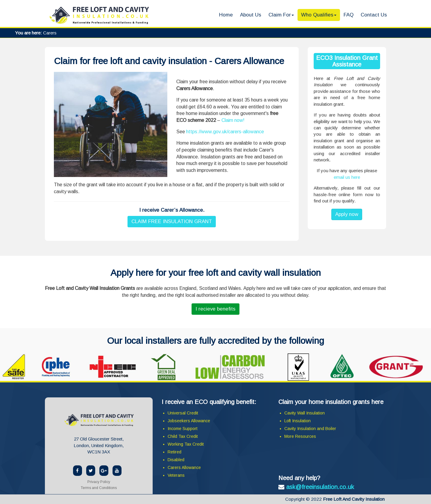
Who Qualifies (319, 15)
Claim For (281, 15)
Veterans (176, 475)
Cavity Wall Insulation (305, 413)
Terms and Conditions (99, 488)
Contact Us (374, 15)
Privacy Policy (99, 482)
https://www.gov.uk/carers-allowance (225, 132)
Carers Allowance (184, 467)
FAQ (349, 15)
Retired (174, 452)
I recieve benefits (215, 309)
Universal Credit (183, 413)
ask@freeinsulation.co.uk (320, 487)
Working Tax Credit (186, 444)
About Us (251, 15)
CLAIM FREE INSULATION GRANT (172, 221)
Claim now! (233, 120)
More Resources (300, 436)
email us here (347, 177)
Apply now (347, 214)
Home (226, 15)
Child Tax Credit (183, 436)
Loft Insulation (298, 421)
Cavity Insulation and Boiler (310, 429)
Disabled (176, 460)
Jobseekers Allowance (189, 421)
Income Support (183, 429)
